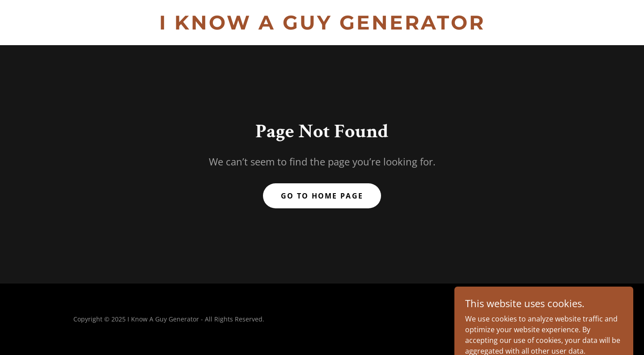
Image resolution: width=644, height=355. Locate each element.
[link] (322, 27)
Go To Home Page (322, 196)
